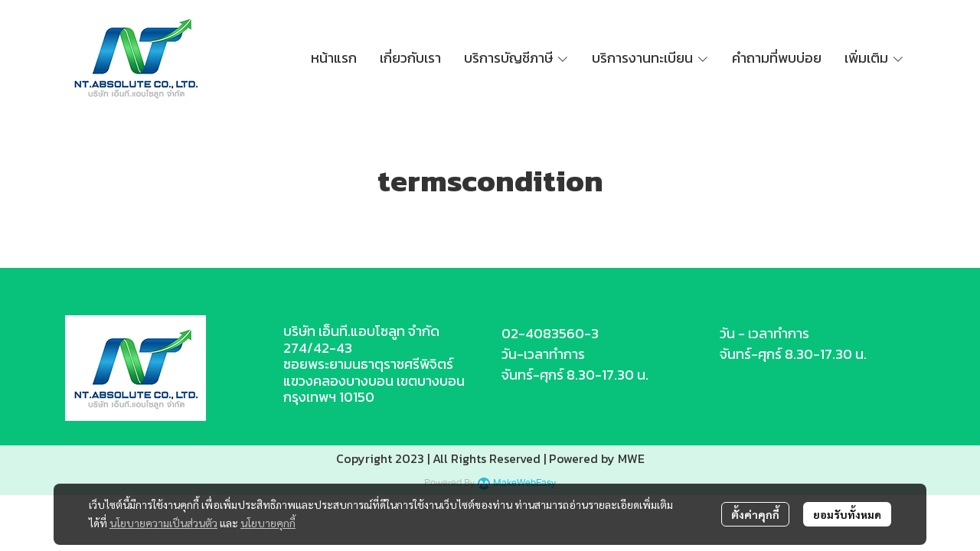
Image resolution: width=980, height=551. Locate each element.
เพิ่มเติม (874, 58)
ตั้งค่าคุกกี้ (755, 514)
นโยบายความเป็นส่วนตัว (163, 523)
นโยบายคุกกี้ (268, 523)
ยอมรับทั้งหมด (847, 514)
